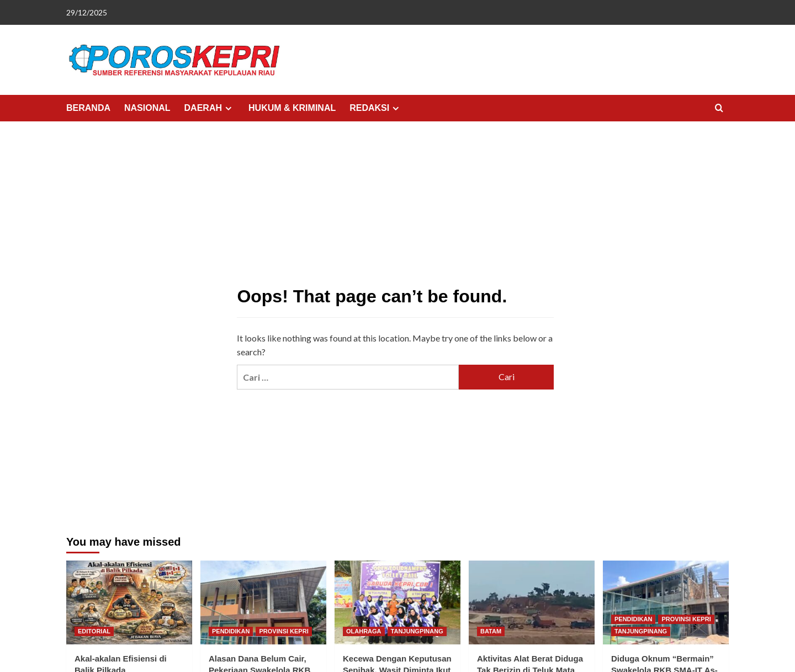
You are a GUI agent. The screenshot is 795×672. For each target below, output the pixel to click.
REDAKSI (376, 108)
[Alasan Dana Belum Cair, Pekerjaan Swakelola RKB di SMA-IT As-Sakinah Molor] (263, 602)
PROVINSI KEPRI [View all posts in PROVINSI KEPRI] (283, 631)
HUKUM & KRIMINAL (292, 108)
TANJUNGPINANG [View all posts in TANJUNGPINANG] (417, 631)
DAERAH (210, 108)
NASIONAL (147, 108)
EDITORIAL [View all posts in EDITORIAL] (94, 631)
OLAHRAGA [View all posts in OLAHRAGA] (364, 631)
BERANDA (88, 108)
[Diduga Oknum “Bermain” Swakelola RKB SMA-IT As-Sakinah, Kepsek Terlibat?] (666, 602)
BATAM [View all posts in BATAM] (491, 631)
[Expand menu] (228, 108)
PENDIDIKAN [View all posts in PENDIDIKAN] (231, 631)
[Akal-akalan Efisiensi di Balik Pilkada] (129, 602)
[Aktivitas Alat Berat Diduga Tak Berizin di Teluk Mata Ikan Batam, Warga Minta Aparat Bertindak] (532, 602)
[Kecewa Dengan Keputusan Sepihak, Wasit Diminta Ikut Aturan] (397, 602)
